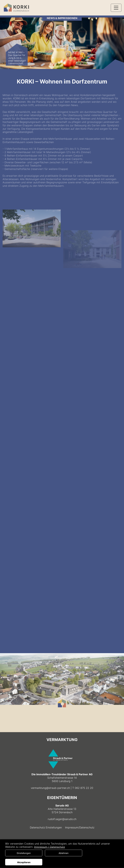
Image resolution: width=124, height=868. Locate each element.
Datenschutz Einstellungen (46, 827)
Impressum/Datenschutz (80, 827)
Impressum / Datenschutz (49, 847)
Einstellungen (24, 853)
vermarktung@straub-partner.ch (50, 788)
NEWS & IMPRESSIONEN (62, 18)
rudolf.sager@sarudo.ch (62, 819)
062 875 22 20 (84, 788)
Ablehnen (64, 853)
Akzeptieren (24, 862)
